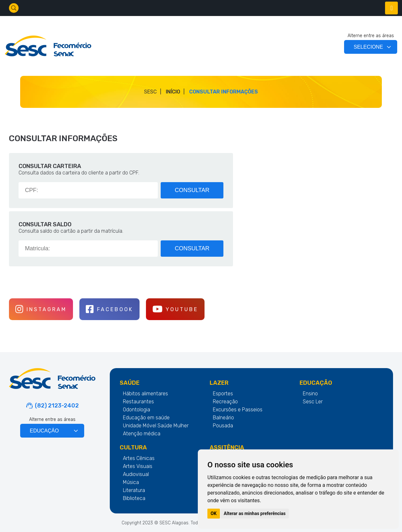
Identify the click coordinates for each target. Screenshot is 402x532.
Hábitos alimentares (145, 394)
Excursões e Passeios (238, 410)
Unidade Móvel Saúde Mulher (156, 426)
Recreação (225, 402)
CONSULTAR (193, 190)
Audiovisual (136, 474)
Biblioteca (134, 498)
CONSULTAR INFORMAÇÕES (224, 92)
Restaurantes (138, 402)
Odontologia (137, 410)
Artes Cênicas (139, 458)
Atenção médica (142, 434)
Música (131, 482)
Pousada (223, 426)
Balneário (223, 418)
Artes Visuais (138, 466)
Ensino (310, 394)
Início (173, 92)
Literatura (134, 490)
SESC (150, 92)
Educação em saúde (146, 418)
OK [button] (214, 513)
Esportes (223, 394)
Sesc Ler (313, 402)
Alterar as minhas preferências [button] (255, 513)
